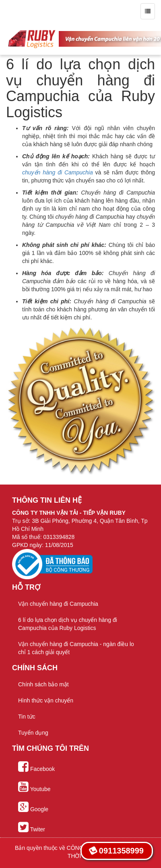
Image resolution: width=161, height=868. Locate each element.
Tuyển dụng (33, 733)
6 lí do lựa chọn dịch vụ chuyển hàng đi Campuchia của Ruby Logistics (68, 624)
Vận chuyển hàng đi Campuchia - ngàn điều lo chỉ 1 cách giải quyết (76, 648)
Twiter (32, 827)
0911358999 (116, 851)
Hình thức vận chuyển (46, 700)
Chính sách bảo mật (43, 684)
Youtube (34, 787)
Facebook (36, 767)
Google (33, 807)
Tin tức (27, 717)
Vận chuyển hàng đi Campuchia (58, 604)
